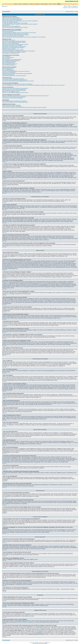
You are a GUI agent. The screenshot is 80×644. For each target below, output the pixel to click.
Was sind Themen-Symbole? (9, 65)
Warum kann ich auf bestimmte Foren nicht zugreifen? (14, 47)
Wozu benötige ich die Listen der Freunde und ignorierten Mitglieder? (18, 84)
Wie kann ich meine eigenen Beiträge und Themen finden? (15, 93)
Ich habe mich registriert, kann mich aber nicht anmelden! (15, 23)
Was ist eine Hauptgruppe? (8, 75)
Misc (51, 4)
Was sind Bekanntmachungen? (9, 62)
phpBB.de (27, 616)
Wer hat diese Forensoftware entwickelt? (11, 105)
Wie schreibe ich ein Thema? (9, 40)
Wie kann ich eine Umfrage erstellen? (11, 43)
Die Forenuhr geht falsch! (8, 32)
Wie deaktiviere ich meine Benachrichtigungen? (13, 98)
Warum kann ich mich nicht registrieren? (11, 26)
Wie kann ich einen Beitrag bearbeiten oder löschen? (14, 41)
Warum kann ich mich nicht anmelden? (11, 18)
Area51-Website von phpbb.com (26, 622)
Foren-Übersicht (6, 12)
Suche (70, 6)
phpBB (36, 643)
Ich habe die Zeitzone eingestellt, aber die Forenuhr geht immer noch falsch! (19, 33)
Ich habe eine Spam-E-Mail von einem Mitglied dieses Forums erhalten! (18, 81)
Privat (20, 4)
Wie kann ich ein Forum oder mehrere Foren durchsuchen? (15, 88)
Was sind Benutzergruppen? (9, 70)
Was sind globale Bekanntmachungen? (11, 61)
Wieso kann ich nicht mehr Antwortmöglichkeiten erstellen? (15, 45)
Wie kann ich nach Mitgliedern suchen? (11, 92)
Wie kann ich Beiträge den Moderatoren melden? (13, 50)
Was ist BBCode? (6, 56)
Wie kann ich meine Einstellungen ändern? (12, 31)
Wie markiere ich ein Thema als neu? (11, 53)
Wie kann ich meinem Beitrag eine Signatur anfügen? (14, 42)
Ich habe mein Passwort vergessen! (10, 22)
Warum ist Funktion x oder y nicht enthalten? (12, 106)
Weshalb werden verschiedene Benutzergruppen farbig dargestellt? (17, 74)
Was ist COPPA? (6, 25)
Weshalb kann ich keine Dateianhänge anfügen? (13, 48)
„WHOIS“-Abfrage (39, 628)
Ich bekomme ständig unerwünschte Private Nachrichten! (15, 80)
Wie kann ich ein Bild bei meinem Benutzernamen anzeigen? (16, 35)
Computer (37, 4)
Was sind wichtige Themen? (9, 63)
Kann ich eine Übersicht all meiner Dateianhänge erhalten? (15, 102)
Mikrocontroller (44, 4)
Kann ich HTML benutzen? (8, 57)
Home (15, 4)
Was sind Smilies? (6, 58)
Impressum (25, 4)
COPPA (15, 154)
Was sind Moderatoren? (8, 69)
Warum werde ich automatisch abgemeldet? (12, 20)
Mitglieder (75, 6)
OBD (54, 4)
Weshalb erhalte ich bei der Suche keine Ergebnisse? (14, 89)
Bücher (31, 4)
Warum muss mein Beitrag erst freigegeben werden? (14, 52)
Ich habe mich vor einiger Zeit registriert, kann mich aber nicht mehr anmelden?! (20, 24)
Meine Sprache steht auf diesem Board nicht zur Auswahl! (15, 34)
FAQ (66, 6)
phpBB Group (38, 614)
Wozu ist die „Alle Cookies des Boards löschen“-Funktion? (15, 27)
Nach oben (4, 121)
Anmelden (5, 6)
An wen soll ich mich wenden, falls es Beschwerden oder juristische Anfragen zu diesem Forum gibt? (24, 107)
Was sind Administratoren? (8, 68)
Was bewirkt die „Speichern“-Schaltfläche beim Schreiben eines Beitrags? (19, 51)
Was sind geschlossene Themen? (10, 64)
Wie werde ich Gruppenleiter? (9, 72)
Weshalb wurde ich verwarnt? (9, 49)
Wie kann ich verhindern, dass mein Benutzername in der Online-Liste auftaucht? (20, 21)
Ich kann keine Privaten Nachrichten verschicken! (13, 79)
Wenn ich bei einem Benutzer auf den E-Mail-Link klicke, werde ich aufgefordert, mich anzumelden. (24, 37)
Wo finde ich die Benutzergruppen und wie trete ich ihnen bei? (16, 71)
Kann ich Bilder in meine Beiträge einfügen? (12, 60)
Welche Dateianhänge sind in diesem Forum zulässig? (14, 101)
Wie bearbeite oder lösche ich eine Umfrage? (12, 46)
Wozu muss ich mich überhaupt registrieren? (12, 19)
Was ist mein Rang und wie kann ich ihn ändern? (13, 36)
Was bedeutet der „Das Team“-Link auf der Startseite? (14, 76)
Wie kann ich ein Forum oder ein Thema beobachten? (14, 97)
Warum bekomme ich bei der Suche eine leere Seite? (14, 90)
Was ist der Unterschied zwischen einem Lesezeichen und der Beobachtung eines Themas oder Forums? (26, 96)
